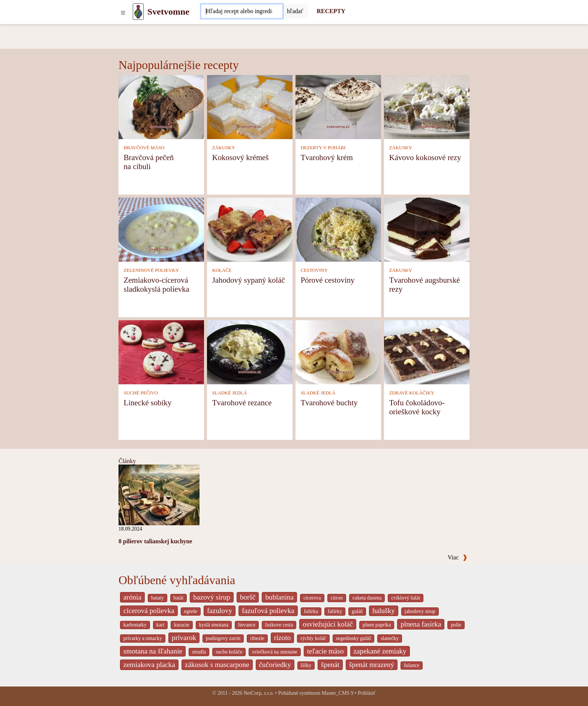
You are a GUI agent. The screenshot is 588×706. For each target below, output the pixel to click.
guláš (357, 611)
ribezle (257, 638)
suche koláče (229, 652)
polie (456, 625)
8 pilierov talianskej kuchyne (155, 541)
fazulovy (220, 611)
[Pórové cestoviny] (338, 229)
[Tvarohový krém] (338, 107)
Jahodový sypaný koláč (249, 280)
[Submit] (295, 11)
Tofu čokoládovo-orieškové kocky (417, 407)
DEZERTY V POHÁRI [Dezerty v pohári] (323, 148)
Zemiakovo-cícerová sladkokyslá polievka (157, 284)
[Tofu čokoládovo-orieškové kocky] (427, 352)
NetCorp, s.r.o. (259, 693)
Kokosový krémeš (241, 157)
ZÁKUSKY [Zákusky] (224, 148)
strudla (199, 652)
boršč (248, 597)
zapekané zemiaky (380, 651)
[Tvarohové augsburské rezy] (427, 229)
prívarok (184, 638)
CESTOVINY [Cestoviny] (314, 270)
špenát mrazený (372, 665)
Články (127, 461)
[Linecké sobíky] (161, 352)
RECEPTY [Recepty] (331, 11)
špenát (330, 665)
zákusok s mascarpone (217, 665)
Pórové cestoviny (328, 280)
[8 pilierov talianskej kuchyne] (159, 494)
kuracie (181, 625)
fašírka (311, 611)
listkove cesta (279, 625)
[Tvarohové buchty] (338, 352)
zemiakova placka (149, 665)
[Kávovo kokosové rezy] (427, 107)
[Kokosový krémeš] (250, 107)
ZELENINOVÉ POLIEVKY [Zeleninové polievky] (151, 270)
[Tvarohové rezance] (250, 352)
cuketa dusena (367, 598)
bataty (157, 598)
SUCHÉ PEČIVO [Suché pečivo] (141, 393)
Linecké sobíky (148, 402)
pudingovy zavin (223, 638)
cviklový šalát (406, 598)
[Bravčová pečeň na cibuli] (161, 107)
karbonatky (135, 625)
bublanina (279, 597)
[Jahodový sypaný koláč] (250, 229)
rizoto (283, 638)
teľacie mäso (325, 651)
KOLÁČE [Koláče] (222, 270)
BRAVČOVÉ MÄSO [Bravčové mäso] (144, 148)
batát (179, 598)
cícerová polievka (149, 611)
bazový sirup (212, 597)
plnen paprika (377, 625)
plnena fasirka (421, 624)
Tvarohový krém (327, 157)
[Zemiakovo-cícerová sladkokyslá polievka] (161, 229)
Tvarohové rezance (242, 402)
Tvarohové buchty (329, 402)
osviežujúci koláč (328, 624)
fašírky (335, 611)
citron (337, 598)
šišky (306, 665)
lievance (247, 625)
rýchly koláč (313, 638)
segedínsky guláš (354, 638)
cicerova (312, 598)
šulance (412, 665)
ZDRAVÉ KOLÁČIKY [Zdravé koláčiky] (412, 393)
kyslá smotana (214, 625)
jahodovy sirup (420, 611)
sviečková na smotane (275, 652)
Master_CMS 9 (337, 693)
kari (160, 625)
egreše (191, 611)
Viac (457, 557)
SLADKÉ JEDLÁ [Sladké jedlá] (230, 393)
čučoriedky (275, 665)
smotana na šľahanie (153, 651)
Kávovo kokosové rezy (425, 157)
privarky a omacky (143, 638)
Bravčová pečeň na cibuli (149, 162)
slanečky (390, 638)
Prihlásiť (367, 693)
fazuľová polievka (268, 611)
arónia (132, 597)
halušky (384, 611)
